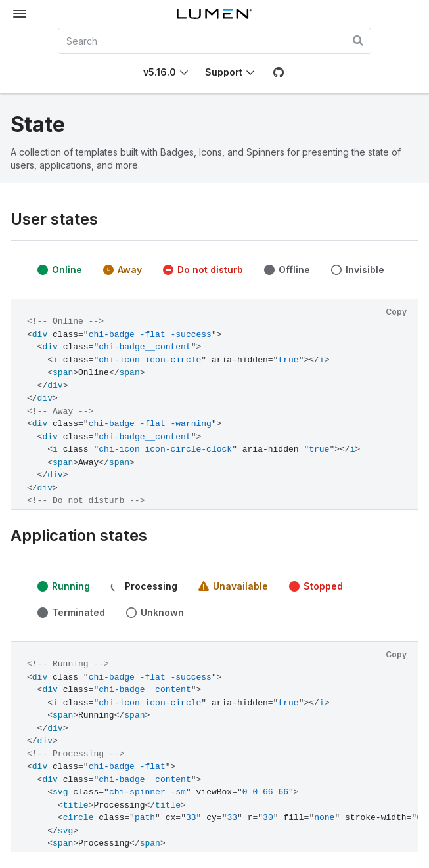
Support (224, 72)
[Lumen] (215, 14)
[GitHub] (279, 72)
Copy (396, 312)
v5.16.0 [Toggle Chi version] (160, 72)
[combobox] (215, 41)
